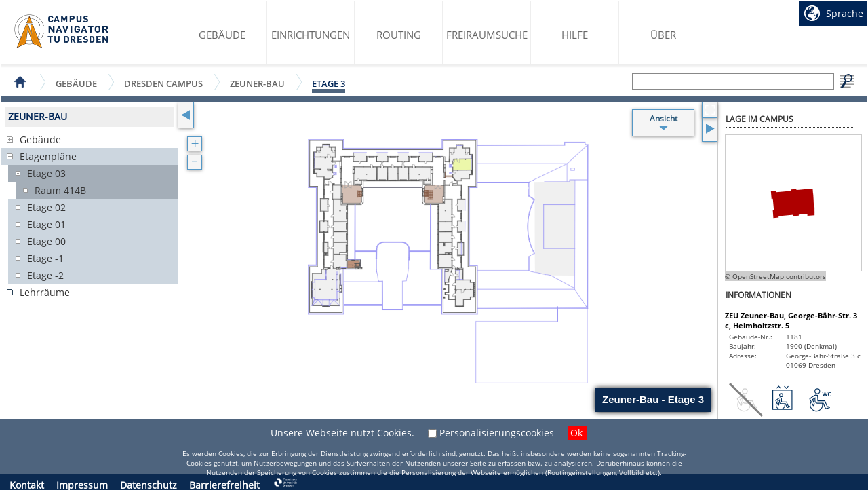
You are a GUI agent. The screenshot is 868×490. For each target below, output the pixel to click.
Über (663, 35)
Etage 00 (46, 241)
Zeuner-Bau (257, 83)
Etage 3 (329, 83)
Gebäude (222, 35)
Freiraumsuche (487, 35)
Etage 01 (46, 224)
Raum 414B (60, 190)
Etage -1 (45, 258)
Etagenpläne (48, 156)
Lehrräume (45, 292)
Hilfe (575, 35)
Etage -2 (45, 275)
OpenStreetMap (758, 276)
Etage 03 (46, 173)
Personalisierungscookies (497, 433)
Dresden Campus (163, 83)
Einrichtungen (311, 35)
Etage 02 (46, 207)
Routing (399, 35)
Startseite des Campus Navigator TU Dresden (62, 31)
